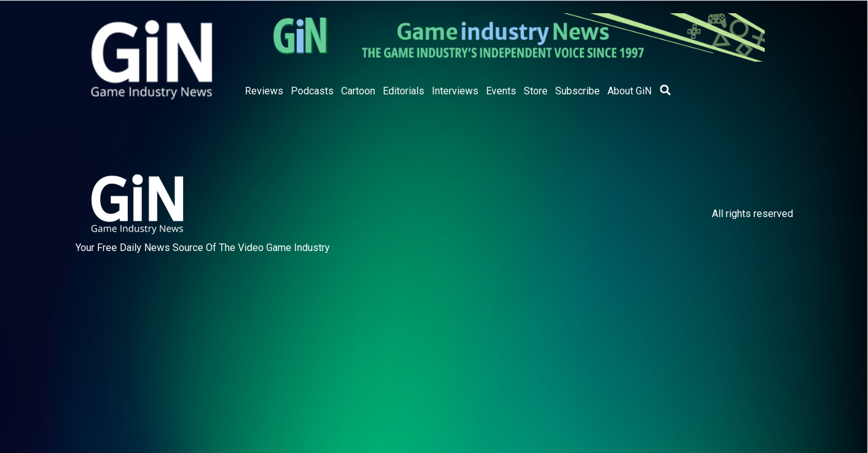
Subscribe (578, 91)
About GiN (629, 91)
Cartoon (358, 91)
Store (536, 91)
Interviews (455, 91)
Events (501, 91)
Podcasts (312, 91)
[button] (665, 90)
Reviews (264, 91)
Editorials (403, 91)
